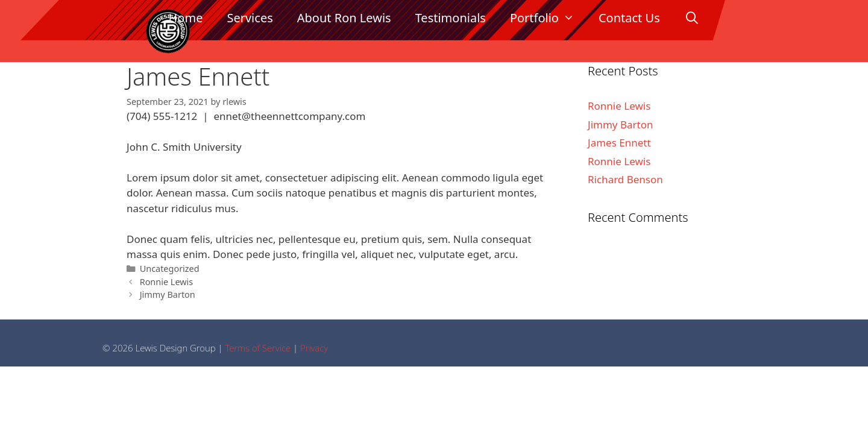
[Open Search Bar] (692, 18)
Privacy (314, 348)
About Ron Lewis (344, 18)
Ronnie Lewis (167, 282)
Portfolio (548, 18)
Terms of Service (258, 348)
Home (186, 18)
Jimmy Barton (168, 294)
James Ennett (619, 143)
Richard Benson (625, 179)
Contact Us (629, 18)
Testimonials (451, 18)
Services (250, 18)
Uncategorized (170, 269)
